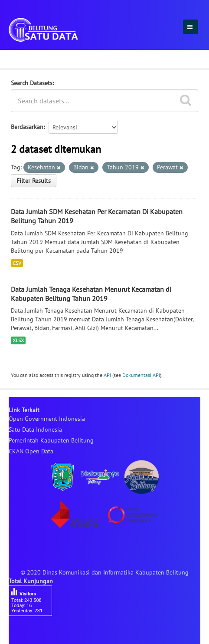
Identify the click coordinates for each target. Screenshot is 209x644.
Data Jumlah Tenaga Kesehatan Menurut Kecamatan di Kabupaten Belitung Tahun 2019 (91, 294)
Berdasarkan (27, 127)
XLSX (18, 340)
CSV (17, 263)
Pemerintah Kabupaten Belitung (51, 440)
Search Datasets (32, 83)
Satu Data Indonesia (35, 429)
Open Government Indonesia (47, 419)
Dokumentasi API (141, 375)
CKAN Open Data (31, 451)
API (107, 375)
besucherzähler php (35, 631)
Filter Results (34, 181)
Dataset (23, 58)
